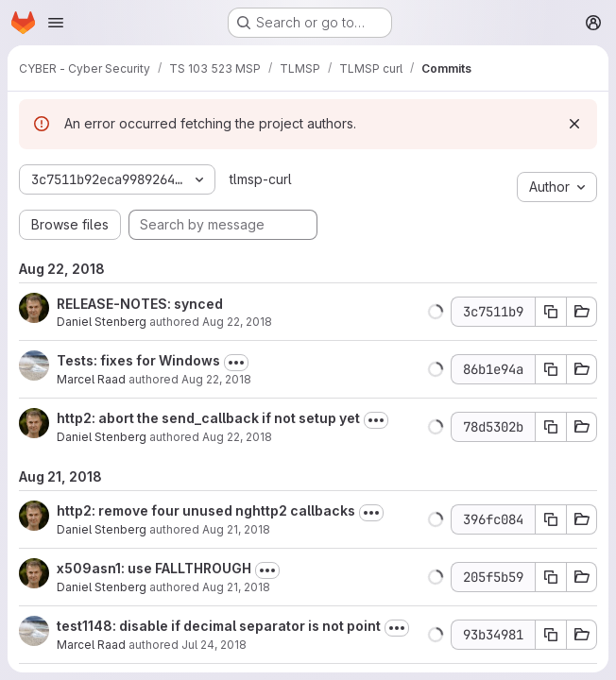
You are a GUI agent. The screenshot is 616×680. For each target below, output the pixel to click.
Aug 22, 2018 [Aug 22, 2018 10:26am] (216, 379)
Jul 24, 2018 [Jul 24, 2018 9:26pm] (214, 645)
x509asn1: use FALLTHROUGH (154, 568)
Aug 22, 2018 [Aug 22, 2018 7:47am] (237, 437)
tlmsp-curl (261, 179)
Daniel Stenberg (102, 322)
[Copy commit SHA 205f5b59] (551, 577)
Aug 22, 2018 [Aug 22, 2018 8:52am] (237, 322)
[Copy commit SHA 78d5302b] (551, 427)
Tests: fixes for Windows (138, 360)
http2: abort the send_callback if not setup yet (208, 418)
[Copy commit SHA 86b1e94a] (551, 369)
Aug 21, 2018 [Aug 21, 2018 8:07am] (236, 529)
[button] (436, 312)
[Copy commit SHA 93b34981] (551, 635)
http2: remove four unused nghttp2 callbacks (206, 510)
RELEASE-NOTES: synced (140, 304)
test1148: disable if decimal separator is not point (219, 626)
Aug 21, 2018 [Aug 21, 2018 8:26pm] (236, 587)
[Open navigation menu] (56, 23)
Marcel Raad (91, 379)
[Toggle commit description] (236, 363)
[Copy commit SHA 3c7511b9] (551, 312)
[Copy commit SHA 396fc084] (551, 519)
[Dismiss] (574, 124)
